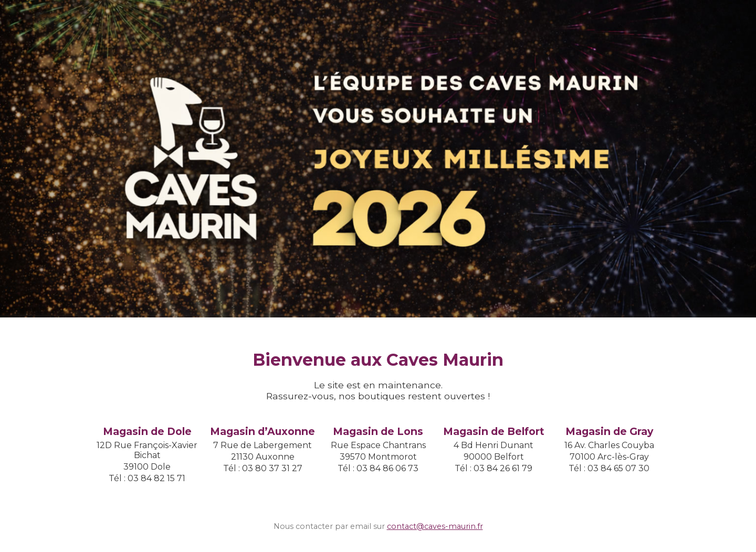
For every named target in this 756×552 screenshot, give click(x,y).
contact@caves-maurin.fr (435, 526)
